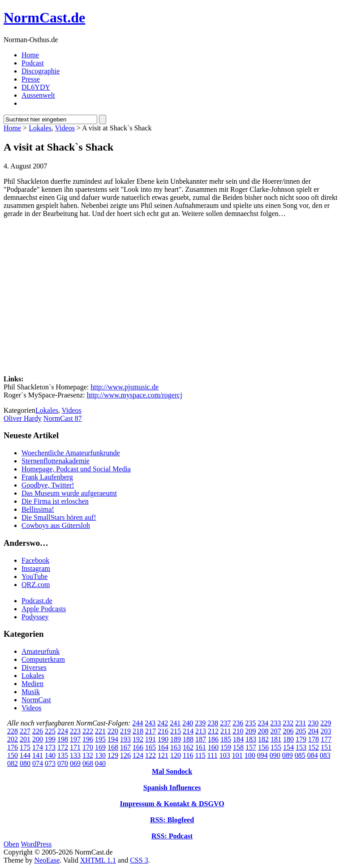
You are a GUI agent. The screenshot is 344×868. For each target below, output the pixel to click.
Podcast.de (37, 601)
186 (213, 739)
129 (113, 755)
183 (251, 739)
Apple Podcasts (44, 609)
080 (25, 763)
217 (150, 731)
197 (75, 739)
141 (38, 755)
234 (263, 723)
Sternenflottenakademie (56, 461)
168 (113, 747)
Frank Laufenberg (47, 477)
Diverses (34, 667)
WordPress (36, 844)
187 (201, 739)
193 (125, 739)
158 (238, 747)
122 (150, 755)
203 (326, 731)
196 (88, 739)
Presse (31, 79)
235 (250, 723)
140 (50, 755)
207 (275, 731)
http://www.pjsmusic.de (125, 387)
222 (88, 731)
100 (250, 755)
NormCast (36, 700)
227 (25, 731)
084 (313, 755)
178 (314, 739)
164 (163, 747)
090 (275, 755)
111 (213, 755)
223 (75, 731)
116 (188, 755)
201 (25, 739)
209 (250, 731)
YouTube (34, 577)
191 (150, 739)
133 (75, 755)
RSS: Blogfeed (172, 820)
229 (326, 723)
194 (113, 739)
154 (288, 747)
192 (138, 739)
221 (100, 731)
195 (100, 739)
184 (238, 739)
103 (225, 755)
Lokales (40, 128)
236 (238, 723)
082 (13, 763)
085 (300, 755)
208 (263, 731)
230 (313, 723)
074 (38, 763)
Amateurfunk (41, 651)
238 (213, 723)
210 (238, 731)
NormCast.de (44, 17)
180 (288, 739)
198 (63, 739)
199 (50, 739)
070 (63, 763)
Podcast (33, 63)
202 (13, 739)
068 (88, 763)
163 (176, 747)
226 (38, 731)
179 (301, 739)
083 (325, 755)
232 (288, 723)
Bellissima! (38, 509)
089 (288, 755)
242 (163, 723)
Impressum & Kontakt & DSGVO (172, 804)
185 (226, 739)
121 (163, 755)
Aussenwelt (38, 95)
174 (38, 747)
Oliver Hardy (23, 418)
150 (13, 755)
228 (13, 731)
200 (38, 739)
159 (226, 747)
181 (276, 739)
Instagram (36, 568)
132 (88, 755)
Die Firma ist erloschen (55, 501)
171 (75, 747)
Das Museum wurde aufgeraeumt (69, 493)
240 (188, 723)
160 (213, 747)
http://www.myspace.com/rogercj (135, 395)
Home (30, 55)
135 (63, 755)
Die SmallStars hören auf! (59, 517)
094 (262, 755)
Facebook (35, 560)
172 (63, 747)
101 (237, 755)
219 (125, 731)
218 (138, 731)
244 (138, 723)
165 (150, 747)
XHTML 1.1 (98, 860)
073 (50, 763)
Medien (32, 684)
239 (200, 723)
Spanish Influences (172, 788)
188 (188, 739)
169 (100, 747)
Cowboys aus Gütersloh (56, 525)
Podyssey (35, 617)
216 (163, 731)
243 (150, 723)
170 (88, 747)
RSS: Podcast (172, 836)
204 (313, 731)
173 (50, 747)
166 (138, 747)
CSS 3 (139, 860)
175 (25, 747)
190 (163, 739)
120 (176, 755)
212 (213, 731)
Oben (11, 844)
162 (188, 747)
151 (326, 747)
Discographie (41, 71)
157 (251, 747)
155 (276, 747)
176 (13, 747)
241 (175, 723)
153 (301, 747)
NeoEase (47, 860)
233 (275, 723)
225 (50, 731)
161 (201, 747)
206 (288, 731)
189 (176, 739)
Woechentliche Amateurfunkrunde (71, 453)
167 (125, 747)
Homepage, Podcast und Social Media (76, 469)
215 (176, 731)
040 (100, 763)
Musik (31, 692)
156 (263, 747)
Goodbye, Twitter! (48, 485)
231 (301, 723)
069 (75, 763)
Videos (65, 128)
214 (188, 731)
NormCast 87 (63, 418)
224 (63, 731)
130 (100, 755)
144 (25, 755)
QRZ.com (36, 585)
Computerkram (43, 659)
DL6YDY (36, 87)
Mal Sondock (172, 771)
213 (201, 731)
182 (263, 739)
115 (200, 755)
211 (226, 731)
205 (301, 731)
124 (138, 755)
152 (314, 747)
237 (225, 723)
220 (113, 731)
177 (326, 739)
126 (125, 755)
